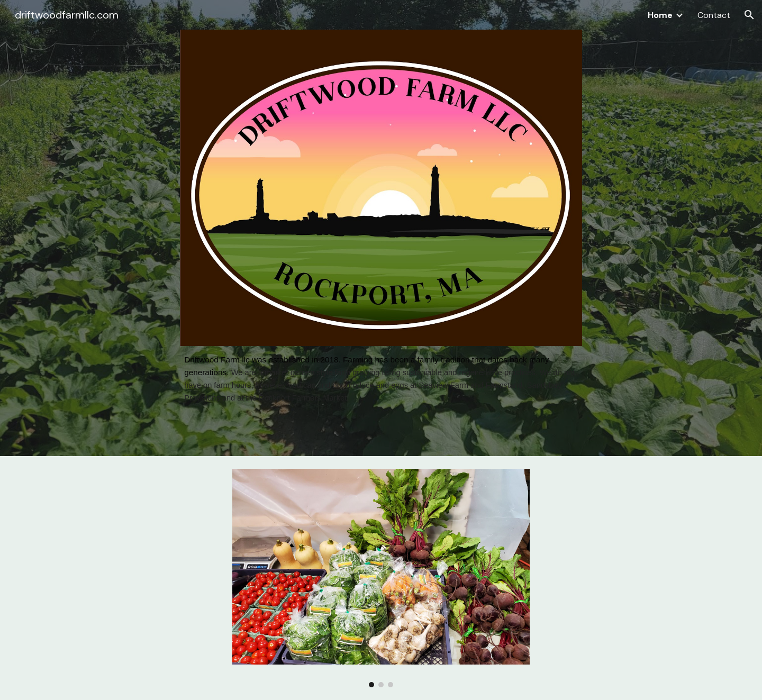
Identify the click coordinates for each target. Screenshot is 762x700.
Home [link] (660, 15)
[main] (381, 379)
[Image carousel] (381, 578)
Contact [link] (714, 15)
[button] (749, 15)
